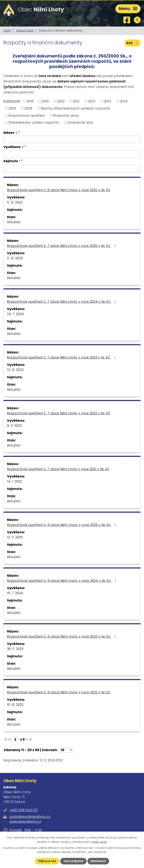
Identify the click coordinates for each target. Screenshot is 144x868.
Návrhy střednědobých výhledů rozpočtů (75, 108)
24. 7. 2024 (15, 314)
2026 (28, 108)
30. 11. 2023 (15, 649)
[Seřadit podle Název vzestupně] (19, 131)
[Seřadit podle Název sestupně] (19, 132)
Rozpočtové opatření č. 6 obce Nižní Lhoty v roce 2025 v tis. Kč (62, 525)
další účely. (100, 842)
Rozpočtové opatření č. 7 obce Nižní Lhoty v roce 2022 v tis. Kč (58, 413)
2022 (92, 101)
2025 (12, 108)
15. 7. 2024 (15, 593)
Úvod (7, 31)
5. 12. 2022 (15, 202)
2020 (61, 101)
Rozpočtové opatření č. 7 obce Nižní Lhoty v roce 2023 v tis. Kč (62, 357)
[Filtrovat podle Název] (72, 139)
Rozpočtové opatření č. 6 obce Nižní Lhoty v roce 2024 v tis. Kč (62, 581)
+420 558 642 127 (24, 810)
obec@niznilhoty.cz (25, 821)
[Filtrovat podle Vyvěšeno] (72, 154)
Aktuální (14, 222)
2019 (45, 101)
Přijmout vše (47, 861)
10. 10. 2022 (15, 705)
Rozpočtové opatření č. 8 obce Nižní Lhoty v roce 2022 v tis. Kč (59, 190)
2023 (107, 101)
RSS (133, 43)
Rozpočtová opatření (27, 115)
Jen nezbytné (73, 861)
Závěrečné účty (80, 122)
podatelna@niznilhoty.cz (30, 817)
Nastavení (98, 861)
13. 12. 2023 (15, 370)
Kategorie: (12, 101)
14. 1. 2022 (14, 481)
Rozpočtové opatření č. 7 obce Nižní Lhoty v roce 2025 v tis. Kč (62, 246)
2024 (124, 101)
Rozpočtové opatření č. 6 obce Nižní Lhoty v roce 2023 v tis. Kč (62, 636)
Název (10, 133)
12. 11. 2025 (15, 537)
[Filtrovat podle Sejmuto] (72, 169)
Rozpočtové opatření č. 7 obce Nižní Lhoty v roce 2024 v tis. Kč (62, 302)
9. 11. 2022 (14, 426)
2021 (76, 101)
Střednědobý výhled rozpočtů (34, 122)
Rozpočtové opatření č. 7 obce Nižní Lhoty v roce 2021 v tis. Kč (58, 469)
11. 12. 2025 (15, 258)
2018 (30, 101)
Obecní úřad (25, 31)
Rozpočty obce (66, 115)
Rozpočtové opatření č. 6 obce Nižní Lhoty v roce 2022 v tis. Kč (59, 692)
